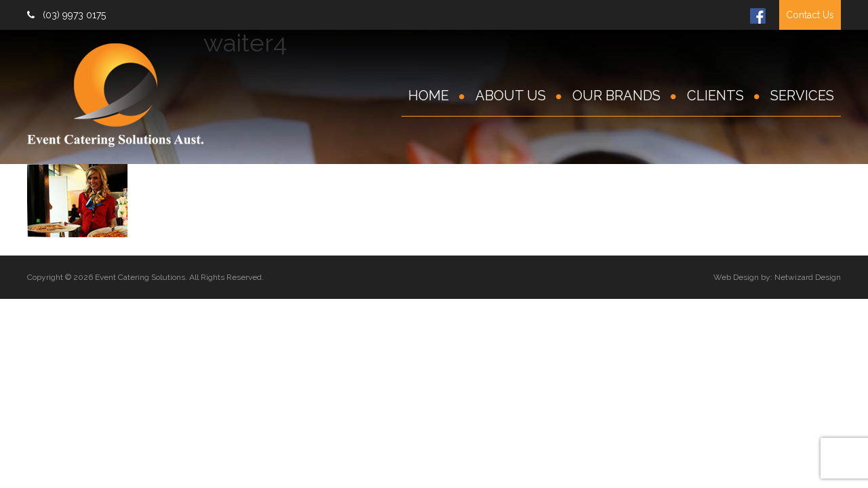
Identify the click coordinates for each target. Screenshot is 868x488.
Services (802, 96)
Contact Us (810, 15)
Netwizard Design (808, 277)
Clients (715, 96)
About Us (511, 96)
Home (429, 96)
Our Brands (616, 96)
